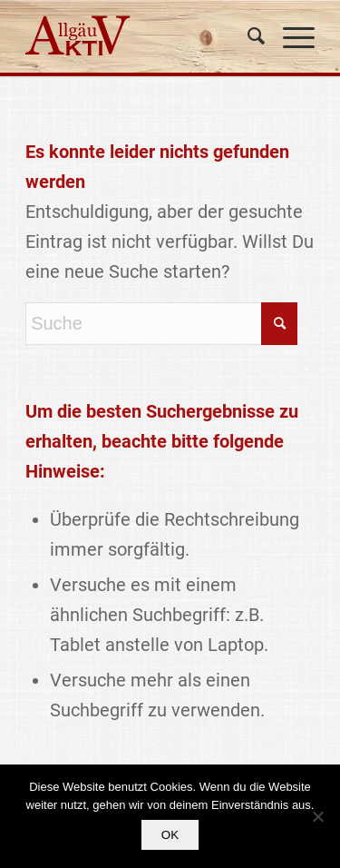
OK (170, 835)
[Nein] (317, 816)
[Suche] (247, 36)
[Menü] (290, 36)
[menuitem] (247, 36)
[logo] (141, 36)
